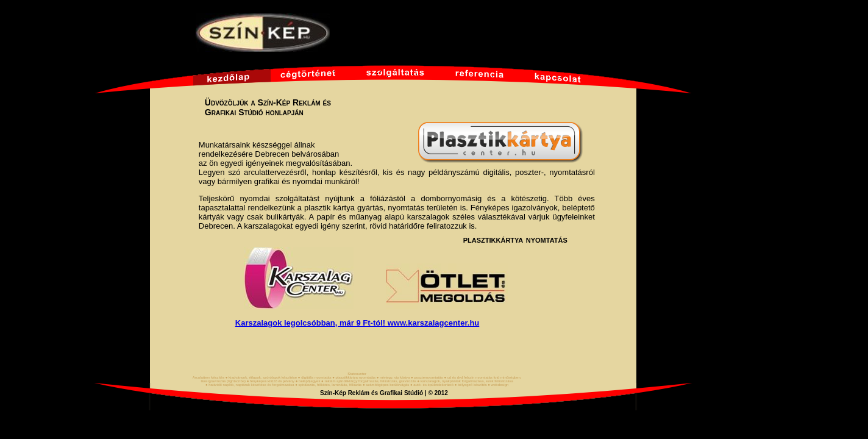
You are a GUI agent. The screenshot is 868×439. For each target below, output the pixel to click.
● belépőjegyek (308, 381)
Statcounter (357, 374)
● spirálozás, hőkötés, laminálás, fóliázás (328, 385)
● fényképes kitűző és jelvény (271, 381)
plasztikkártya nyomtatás (515, 239)
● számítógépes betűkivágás (386, 385)
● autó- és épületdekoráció (432, 385)
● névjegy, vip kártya (393, 377)
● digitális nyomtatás (315, 377)
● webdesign (498, 385)
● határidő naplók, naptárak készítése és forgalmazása (250, 385)
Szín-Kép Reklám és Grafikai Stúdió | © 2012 (384, 393)
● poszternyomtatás (427, 377)
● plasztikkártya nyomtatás (354, 377)
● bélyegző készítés (471, 385)
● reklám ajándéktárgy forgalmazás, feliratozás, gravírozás (369, 381)
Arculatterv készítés (208, 377)
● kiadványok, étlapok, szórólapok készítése (261, 377)
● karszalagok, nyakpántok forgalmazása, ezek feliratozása (465, 381)
